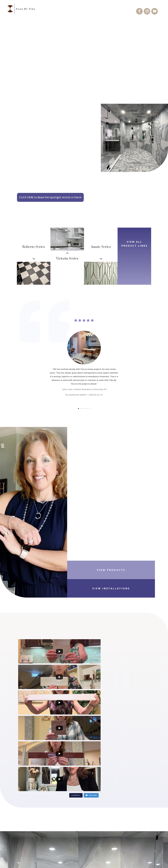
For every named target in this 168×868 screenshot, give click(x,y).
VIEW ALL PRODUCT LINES (134, 250)
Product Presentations (33, 836)
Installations (27, 831)
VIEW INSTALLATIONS (143, 572)
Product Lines (27, 825)
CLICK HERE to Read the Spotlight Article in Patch (50, 197)
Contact (24, 842)
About (22, 847)
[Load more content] (76, 679)
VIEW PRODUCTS (92, 572)
